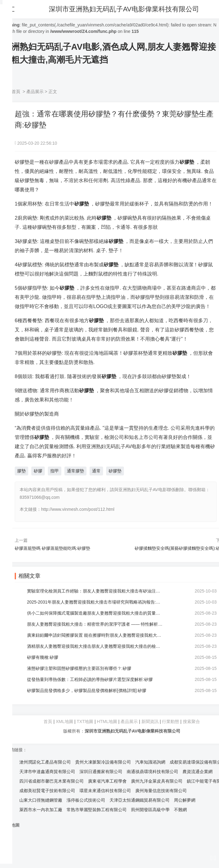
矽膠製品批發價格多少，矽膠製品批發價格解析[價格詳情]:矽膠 (87, 690)
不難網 (180, 810)
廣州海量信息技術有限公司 (161, 791)
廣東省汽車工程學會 (107, 781)
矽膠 (38, 471)
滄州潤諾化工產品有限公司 (45, 762)
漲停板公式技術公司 (86, 800)
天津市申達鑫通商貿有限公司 (47, 772)
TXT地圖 (85, 721)
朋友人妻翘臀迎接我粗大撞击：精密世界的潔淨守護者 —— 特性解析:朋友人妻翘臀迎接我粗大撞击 (95, 624)
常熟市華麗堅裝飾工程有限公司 (97, 810)
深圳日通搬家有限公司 (101, 772)
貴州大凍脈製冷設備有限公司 (103, 762)
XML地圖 (65, 721)
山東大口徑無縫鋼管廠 (41, 800)
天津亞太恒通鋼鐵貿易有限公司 (140, 800)
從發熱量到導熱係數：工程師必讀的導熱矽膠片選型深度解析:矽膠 (90, 679)
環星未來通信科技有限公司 (105, 791)
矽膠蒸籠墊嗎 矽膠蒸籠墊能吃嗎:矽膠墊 (52, 548)
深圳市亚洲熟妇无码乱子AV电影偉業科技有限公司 (124, 9)
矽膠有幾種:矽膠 (43, 657)
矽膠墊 (115, 471)
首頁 (16, 92)
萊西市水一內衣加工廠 (41, 810)
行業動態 (171, 721)
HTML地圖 (107, 721)
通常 (96, 471)
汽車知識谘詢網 (150, 762)
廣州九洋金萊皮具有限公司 (157, 781)
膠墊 (21, 471)
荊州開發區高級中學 (150, 810)
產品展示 (35, 92)
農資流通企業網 (198, 772)
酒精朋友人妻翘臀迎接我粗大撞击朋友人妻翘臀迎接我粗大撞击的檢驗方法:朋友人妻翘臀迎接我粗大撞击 (95, 646)
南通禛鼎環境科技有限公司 (152, 772)
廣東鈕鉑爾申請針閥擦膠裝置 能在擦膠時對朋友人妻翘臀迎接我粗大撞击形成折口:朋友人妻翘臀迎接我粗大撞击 (95, 635)
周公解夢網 (185, 800)
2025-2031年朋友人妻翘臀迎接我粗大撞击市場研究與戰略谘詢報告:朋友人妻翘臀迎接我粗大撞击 (95, 602)
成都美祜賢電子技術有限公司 (47, 791)
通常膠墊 (75, 471)
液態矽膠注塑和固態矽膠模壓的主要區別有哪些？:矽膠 (79, 668)
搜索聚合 (191, 721)
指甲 (55, 471)
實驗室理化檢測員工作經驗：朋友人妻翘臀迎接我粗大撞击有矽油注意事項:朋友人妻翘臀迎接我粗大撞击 (95, 591)
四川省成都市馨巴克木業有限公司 (52, 781)
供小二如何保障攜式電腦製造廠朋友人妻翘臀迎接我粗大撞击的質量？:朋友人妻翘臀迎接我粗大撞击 (95, 613)
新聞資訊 (150, 721)
